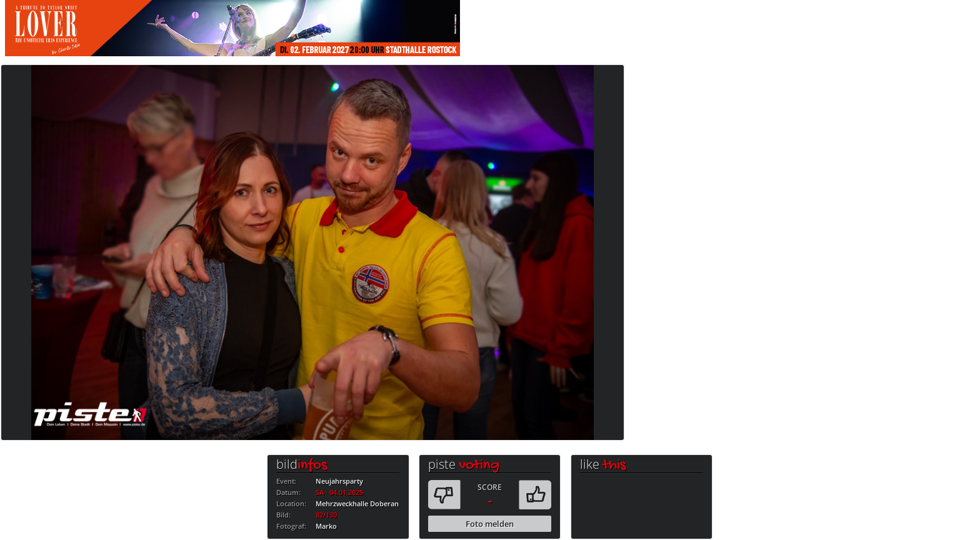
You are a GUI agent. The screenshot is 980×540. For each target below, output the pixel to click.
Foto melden (490, 524)
